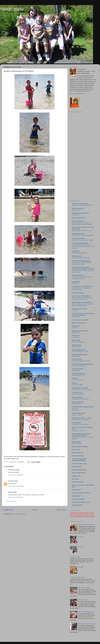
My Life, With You (78, 453)
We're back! (75, 283)
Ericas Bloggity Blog (79, 350)
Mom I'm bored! (83, 600)
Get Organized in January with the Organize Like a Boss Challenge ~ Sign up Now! (83, 246)
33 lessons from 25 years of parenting (83, 235)
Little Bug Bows (84, 513)
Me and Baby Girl (77, 404)
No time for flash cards (79, 464)
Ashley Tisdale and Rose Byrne (81, 419)
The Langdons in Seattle (80, 388)
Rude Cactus (76, 340)
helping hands (76, 356)
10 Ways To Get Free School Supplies (83, 240)
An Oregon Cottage (78, 499)
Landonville (76, 282)
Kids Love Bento (77, 397)
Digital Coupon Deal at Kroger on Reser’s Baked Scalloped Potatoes (82, 223)
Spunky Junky (77, 345)
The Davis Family (78, 369)
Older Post (61, 510)
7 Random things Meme (77, 577)
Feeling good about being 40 (80, 424)
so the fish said (77, 359)
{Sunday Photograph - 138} (80, 351)
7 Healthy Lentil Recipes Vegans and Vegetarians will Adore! (83, 278)
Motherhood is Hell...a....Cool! (82, 418)
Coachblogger (77, 423)
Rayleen (75, 378)
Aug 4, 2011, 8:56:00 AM (15, 497)
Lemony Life (76, 450)
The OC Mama (12, 9)
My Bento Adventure (79, 374)
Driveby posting (75, 557)
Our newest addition (84, 588)
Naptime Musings (78, 293)
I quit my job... (76, 337)
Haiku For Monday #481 (79, 342)
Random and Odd (78, 208)
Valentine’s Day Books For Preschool (83, 205)
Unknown (11, 481)
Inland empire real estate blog (82, 302)
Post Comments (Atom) (19, 514)
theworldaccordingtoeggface (81, 261)
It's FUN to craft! (77, 393)
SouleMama (76, 251)
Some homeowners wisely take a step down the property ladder (83, 305)
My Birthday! (76, 332)
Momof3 (11, 492)
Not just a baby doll (78, 380)
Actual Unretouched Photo (81, 213)
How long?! (75, 328)
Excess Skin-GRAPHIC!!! (79, 366)
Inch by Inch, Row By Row (80, 320)
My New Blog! (76, 370)
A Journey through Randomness (83, 364)
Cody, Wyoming (77, 347)
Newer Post (8, 510)
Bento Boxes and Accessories (81, 399)
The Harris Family (78, 482)
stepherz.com (76, 476)
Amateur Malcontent (79, 413)
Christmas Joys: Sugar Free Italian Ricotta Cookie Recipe (82, 263)
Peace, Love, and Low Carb (81, 502)
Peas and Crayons (78, 275)
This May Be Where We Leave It (81, 361)
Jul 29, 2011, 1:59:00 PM (15, 475)
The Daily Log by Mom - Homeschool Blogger (80, 460)
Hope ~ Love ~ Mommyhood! (81, 296)
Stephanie (82, 69)
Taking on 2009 (77, 505)
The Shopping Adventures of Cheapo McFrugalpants (81, 435)
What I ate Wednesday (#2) (86, 612)
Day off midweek (77, 443)
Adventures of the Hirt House (81, 493)
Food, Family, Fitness (79, 473)
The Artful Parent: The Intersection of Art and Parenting (83, 314)
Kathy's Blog (76, 442)
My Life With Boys (78, 402)
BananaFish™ (77, 490)
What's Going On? (77, 415)
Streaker (74, 310)
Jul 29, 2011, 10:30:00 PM (16, 486)
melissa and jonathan (79, 470)
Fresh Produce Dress (78, 394)
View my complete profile (77, 94)
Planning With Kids (78, 234)
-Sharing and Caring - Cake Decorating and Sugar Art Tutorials (83, 268)
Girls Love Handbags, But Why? (81, 258)
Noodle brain (76, 215)
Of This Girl (76, 336)
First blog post (76, 317)
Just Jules (75, 479)
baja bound (76, 326)
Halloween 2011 (77, 410)
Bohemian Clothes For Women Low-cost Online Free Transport (82, 298)
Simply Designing (78, 456)
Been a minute (76, 210)
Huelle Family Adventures (80, 331)
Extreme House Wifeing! (80, 447)
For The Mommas (78, 221)
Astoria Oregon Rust (79, 218)
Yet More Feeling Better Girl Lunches (83, 231)
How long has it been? (78, 431)
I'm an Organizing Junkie (80, 243)
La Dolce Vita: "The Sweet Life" (82, 286)
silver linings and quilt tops (80, 253)
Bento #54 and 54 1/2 (78, 375)
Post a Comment (11, 501)
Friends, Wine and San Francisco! (82, 389)
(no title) (81, 537)
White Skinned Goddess (80, 355)
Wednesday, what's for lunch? (87, 624)
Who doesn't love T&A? (80, 309)
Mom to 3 (75, 383)
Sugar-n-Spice (77, 467)
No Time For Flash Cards (80, 204)
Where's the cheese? (79, 323)
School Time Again (77, 385)
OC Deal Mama (77, 256)
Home (35, 510)
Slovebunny (12, 470)
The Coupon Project (78, 238)
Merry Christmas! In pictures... (87, 525)
